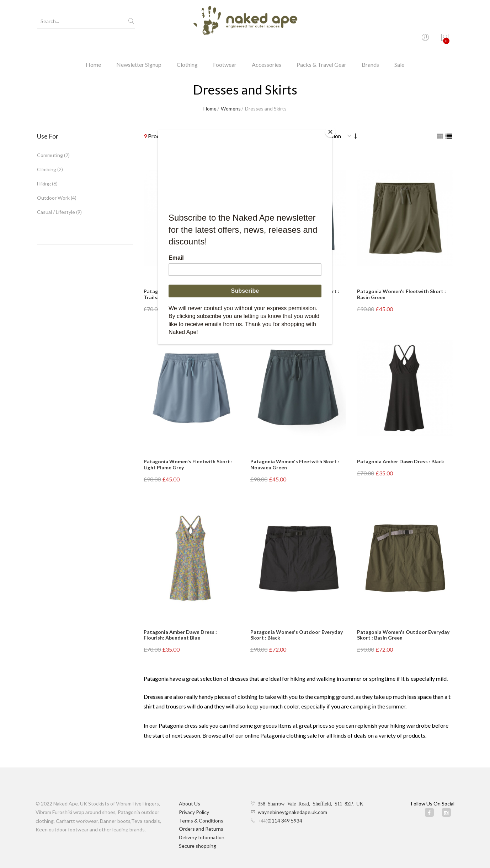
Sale (399, 48)
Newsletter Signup (139, 48)
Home (93, 48)
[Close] (330, 132)
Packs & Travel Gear (321, 48)
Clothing (187, 48)
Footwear (225, 48)
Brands (370, 48)
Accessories (267, 48)
